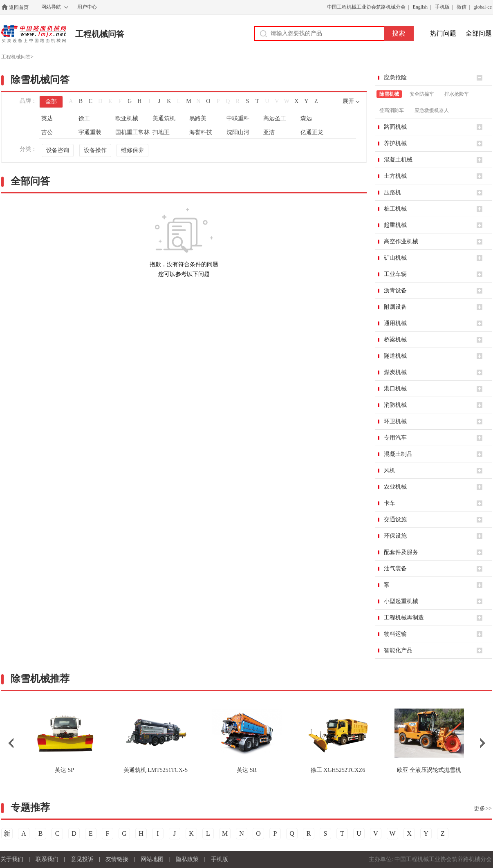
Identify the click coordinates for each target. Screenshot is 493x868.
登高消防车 (392, 110)
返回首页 (19, 7)
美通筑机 (164, 118)
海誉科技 (201, 132)
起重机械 (395, 225)
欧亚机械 (127, 118)
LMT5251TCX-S (156, 770)
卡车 (390, 503)
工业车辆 (395, 274)
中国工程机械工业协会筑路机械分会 (366, 7)
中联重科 (238, 118)
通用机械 (395, 323)
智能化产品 (398, 650)
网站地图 (152, 859)
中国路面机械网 (34, 34)
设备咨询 (58, 150)
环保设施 (395, 536)
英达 (47, 118)
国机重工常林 (132, 132)
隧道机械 (395, 356)
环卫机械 (395, 421)
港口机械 (395, 389)
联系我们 (47, 859)
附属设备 (395, 307)
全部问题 (479, 33)
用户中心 (87, 7)
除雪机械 (389, 94)
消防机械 (395, 405)
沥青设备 (395, 290)
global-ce (483, 7)
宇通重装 (90, 132)
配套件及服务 (401, 552)
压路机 (392, 192)
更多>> (483, 809)
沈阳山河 (238, 132)
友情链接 (117, 859)
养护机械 (395, 143)
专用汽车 (395, 438)
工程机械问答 (100, 34)
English (420, 7)
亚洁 (269, 132)
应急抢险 (395, 77)
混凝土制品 (398, 454)
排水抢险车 (457, 94)
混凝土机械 (398, 160)
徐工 (84, 118)
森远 (306, 118)
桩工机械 (395, 209)
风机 (390, 470)
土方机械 (395, 176)
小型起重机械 (401, 601)
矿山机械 (395, 258)
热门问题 (443, 33)
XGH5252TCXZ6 (338, 770)
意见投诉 (82, 859)
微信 (462, 7)
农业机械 (395, 487)
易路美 (198, 118)
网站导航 (51, 7)
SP (64, 770)
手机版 (442, 7)
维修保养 (132, 150)
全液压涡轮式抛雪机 (429, 770)
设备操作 (95, 150)
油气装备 (395, 569)
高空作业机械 (401, 241)
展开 (348, 101)
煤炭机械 (395, 372)
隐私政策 (187, 859)
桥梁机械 (395, 340)
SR (247, 770)
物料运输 (395, 634)
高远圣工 (275, 118)
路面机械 (395, 127)
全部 (51, 102)
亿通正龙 (312, 132)
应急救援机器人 (432, 110)
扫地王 (161, 132)
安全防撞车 (422, 94)
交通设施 (395, 519)
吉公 (47, 132)
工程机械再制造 (404, 618)
